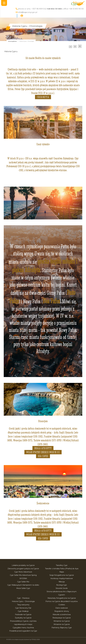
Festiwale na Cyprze (23, 614)
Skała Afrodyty (43, 448)
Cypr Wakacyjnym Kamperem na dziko (23, 585)
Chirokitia (43, 97)
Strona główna (12, 41)
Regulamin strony (62, 611)
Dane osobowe (62, 608)
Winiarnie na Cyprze (62, 621)
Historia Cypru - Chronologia (23, 601)
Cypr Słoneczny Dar (23, 608)
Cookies (62, 605)
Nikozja (62, 582)
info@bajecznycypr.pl (28, 12)
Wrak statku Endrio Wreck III (43, 452)
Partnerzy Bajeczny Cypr (62, 628)
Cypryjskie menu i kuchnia (23, 628)
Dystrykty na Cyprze (23, 618)
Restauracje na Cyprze (62, 618)
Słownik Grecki (62, 588)
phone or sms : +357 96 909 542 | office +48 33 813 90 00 (51, 9)
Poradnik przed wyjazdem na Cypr (23, 631)
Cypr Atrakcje (23, 611)
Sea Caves (43, 456)
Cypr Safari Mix (23, 582)
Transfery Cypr (62, 565)
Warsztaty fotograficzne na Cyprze (62, 598)
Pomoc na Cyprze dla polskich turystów (62, 601)
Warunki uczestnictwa (62, 614)
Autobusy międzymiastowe (62, 578)
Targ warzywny (23, 605)
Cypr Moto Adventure (23, 572)
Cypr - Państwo (23, 598)
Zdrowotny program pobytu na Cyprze (23, 569)
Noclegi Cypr (62, 585)
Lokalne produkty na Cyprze (23, 565)
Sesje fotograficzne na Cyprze (62, 575)
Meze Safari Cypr (23, 588)
